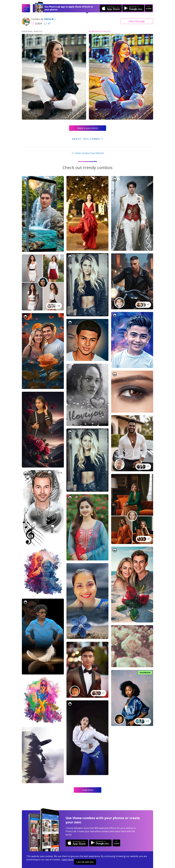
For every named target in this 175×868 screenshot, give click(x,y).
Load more (88, 790)
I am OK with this (85, 862)
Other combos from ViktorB (87, 153)
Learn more (68, 860)
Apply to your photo (88, 128)
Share (137, 21)
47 (47, 23)
